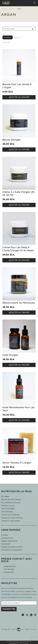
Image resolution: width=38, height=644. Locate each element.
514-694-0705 (9, 572)
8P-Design (25, 643)
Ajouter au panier (19, 97)
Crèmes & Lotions (8, 506)
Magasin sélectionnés (9, 541)
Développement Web (16, 643)
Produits (12, 9)
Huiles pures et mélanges (10, 515)
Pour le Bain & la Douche (11, 503)
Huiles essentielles (8, 509)
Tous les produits (9, 29)
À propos (5, 535)
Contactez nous (7, 538)
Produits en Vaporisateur (11, 521)
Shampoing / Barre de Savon (12, 518)
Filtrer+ (8, 37)
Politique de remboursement (12, 547)
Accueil (4, 9)
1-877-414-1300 (9, 569)
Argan (19, 9)
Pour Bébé (5, 496)
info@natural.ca (10, 566)
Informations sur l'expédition (12, 550)
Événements (6, 544)
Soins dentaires (7, 512)
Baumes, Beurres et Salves (11, 500)
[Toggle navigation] (34, 3)
